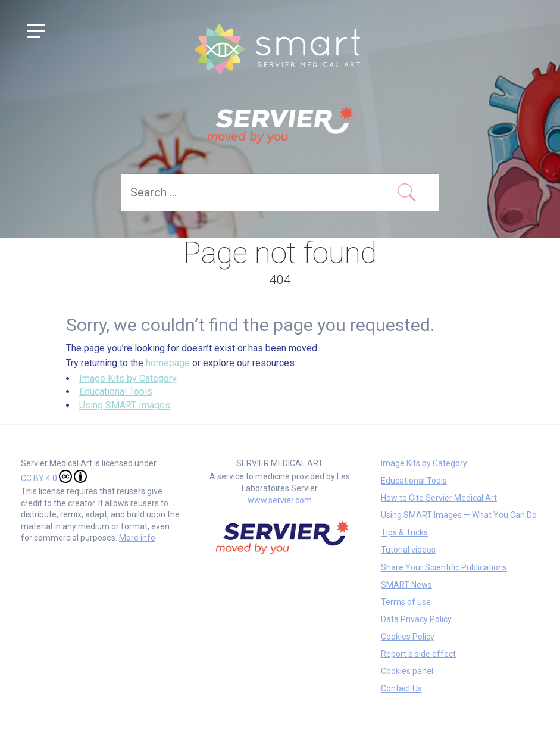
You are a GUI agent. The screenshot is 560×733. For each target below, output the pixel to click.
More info (137, 538)
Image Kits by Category (128, 378)
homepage (168, 363)
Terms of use (406, 602)
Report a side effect (418, 654)
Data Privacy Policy (416, 619)
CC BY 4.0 (54, 476)
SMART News (406, 585)
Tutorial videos (408, 550)
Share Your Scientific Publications (444, 567)
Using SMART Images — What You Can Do (459, 515)
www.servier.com (280, 500)
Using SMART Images (125, 405)
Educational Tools (116, 392)
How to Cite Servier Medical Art (439, 498)
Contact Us (401, 688)
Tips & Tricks (404, 532)
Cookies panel (407, 671)
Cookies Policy (408, 637)
